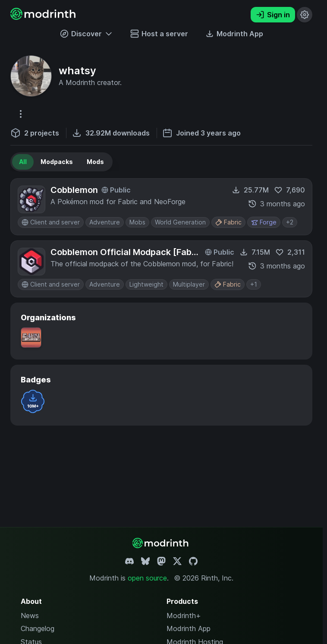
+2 (290, 222)
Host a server (159, 34)
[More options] (21, 114)
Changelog (38, 628)
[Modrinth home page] (44, 17)
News (30, 616)
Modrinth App (189, 628)
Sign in (273, 15)
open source (147, 578)
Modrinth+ (184, 616)
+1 (254, 284)
